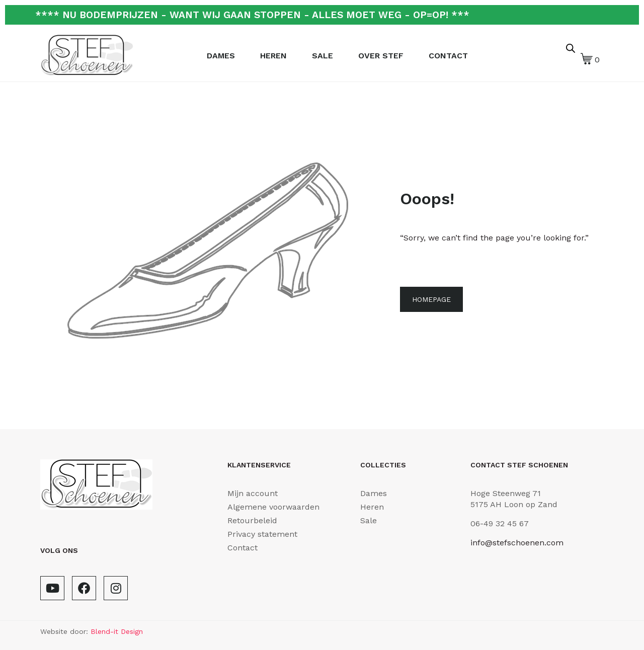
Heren (273, 56)
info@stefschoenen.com (517, 543)
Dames (221, 56)
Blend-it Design (117, 631)
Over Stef (381, 56)
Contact (448, 56)
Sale (323, 56)
